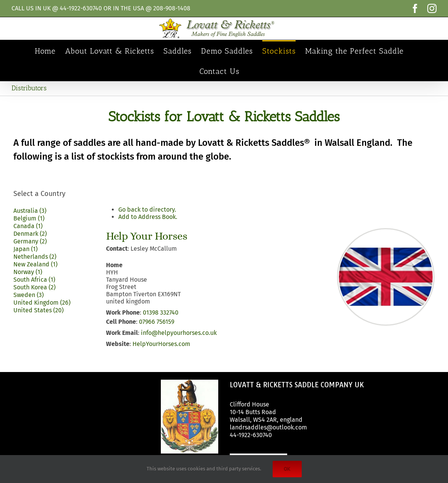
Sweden (29, 295)
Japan (25, 249)
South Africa (34, 280)
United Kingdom (42, 303)
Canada (28, 226)
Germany (30, 241)
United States (38, 310)
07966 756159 (157, 322)
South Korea (34, 287)
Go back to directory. (147, 210)
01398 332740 (161, 312)
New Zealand (35, 264)
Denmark (30, 234)
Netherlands (35, 257)
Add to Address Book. (148, 217)
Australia (30, 211)
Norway (28, 272)
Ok (287, 469)
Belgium (29, 218)
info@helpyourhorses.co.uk (179, 333)
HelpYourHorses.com (161, 344)
